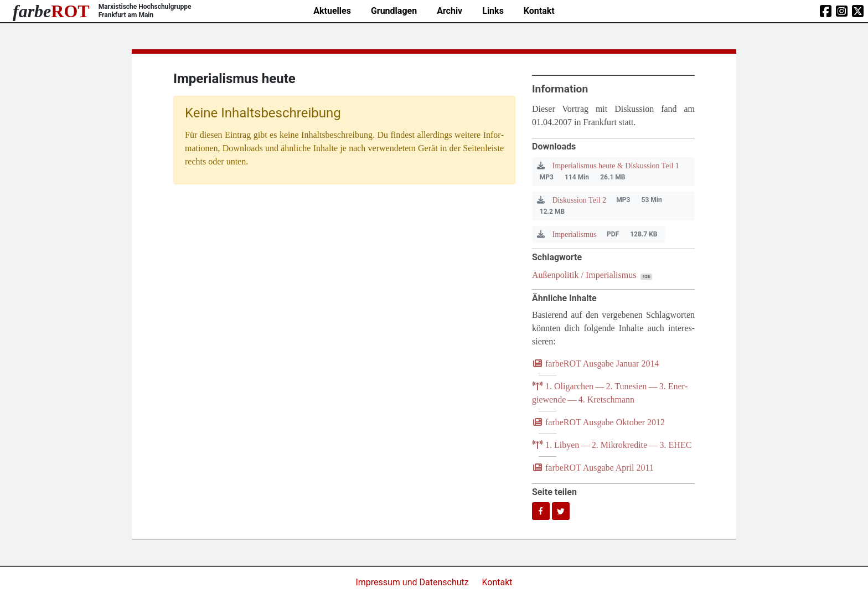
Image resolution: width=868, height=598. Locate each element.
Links (493, 11)
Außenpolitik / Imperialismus (584, 275)
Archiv (449, 11)
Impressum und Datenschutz (413, 582)
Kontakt (539, 11)
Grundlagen (394, 11)
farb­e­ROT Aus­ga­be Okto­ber (598, 422)
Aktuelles (332, 11)
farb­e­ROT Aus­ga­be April (593, 468)
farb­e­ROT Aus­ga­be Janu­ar (595, 364)
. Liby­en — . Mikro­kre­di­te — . (612, 445)
